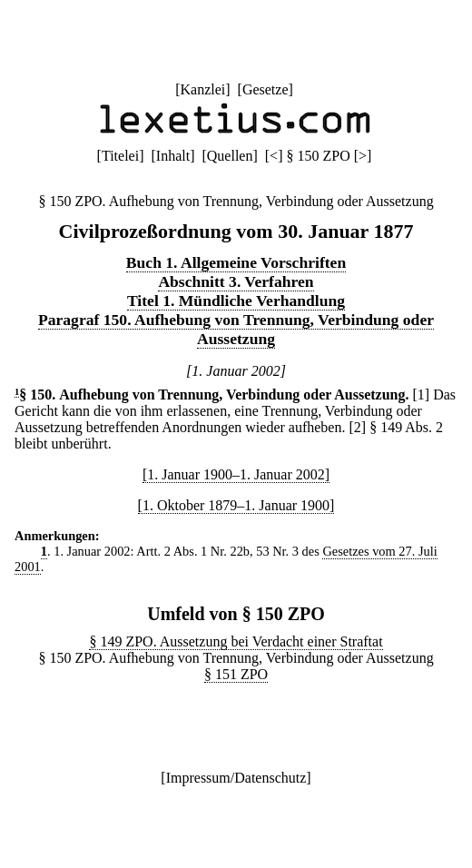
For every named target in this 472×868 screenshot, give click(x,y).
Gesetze (265, 89)
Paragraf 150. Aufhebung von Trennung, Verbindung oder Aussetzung (236, 329)
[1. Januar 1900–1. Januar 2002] (236, 474)
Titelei (120, 156)
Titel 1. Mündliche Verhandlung (236, 301)
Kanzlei (202, 89)
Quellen (230, 156)
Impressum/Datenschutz (236, 778)
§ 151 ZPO (236, 674)
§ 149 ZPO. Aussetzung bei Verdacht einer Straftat (236, 641)
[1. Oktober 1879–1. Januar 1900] (236, 505)
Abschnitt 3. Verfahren (236, 281)
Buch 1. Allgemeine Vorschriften (236, 262)
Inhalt (173, 156)
